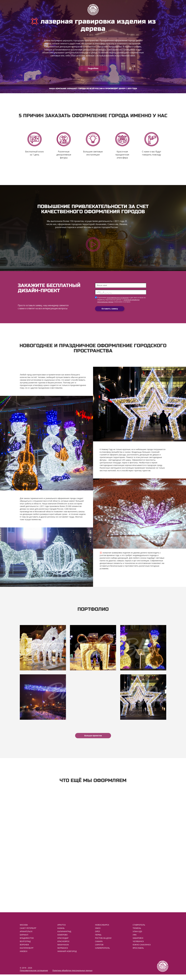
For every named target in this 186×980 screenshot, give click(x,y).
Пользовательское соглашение (34, 976)
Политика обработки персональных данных (72, 976)
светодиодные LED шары (120, 462)
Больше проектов (93, 739)
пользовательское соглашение (118, 299)
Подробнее (93, 68)
